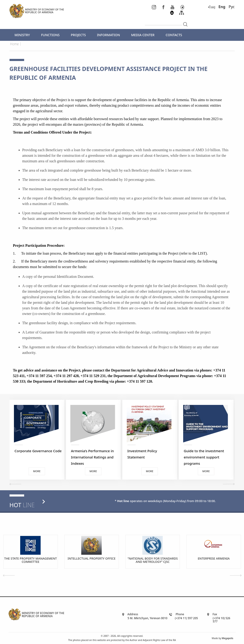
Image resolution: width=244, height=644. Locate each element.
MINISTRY (22, 35)
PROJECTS (78, 35)
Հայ (212, 7)
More (37, 471)
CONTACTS (174, 35)
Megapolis (227, 638)
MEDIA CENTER (143, 35)
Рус (232, 7)
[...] (164, 21)
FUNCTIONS (50, 35)
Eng (222, 7)
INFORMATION (109, 35)
